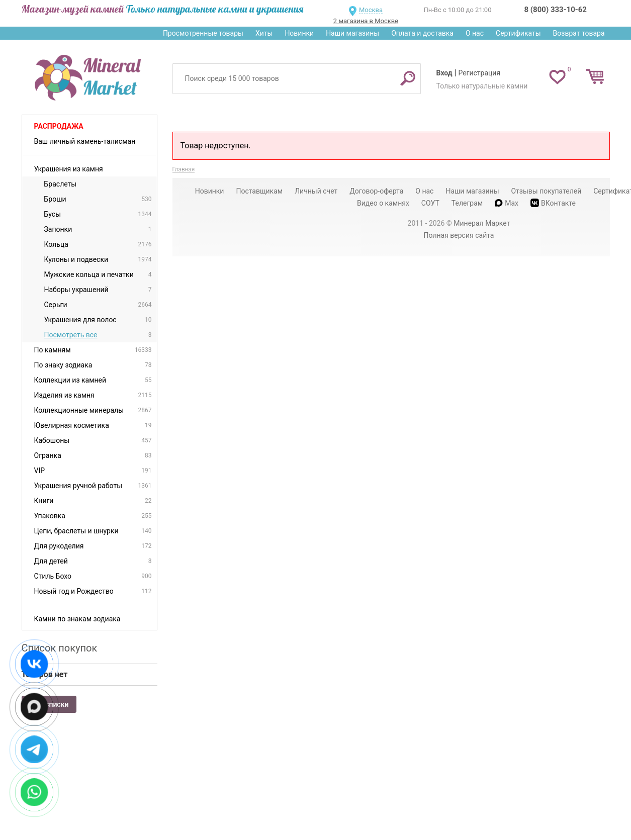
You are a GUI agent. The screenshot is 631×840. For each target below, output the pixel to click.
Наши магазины (352, 33)
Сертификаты (518, 33)
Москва (371, 10)
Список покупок (60, 648)
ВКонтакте (553, 203)
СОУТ (430, 203)
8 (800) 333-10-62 (556, 10)
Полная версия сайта (459, 235)
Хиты (264, 33)
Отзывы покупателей (546, 191)
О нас (475, 33)
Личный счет (316, 191)
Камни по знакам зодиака (77, 619)
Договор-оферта (376, 191)
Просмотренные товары (203, 33)
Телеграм (467, 203)
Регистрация (479, 73)
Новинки (299, 33)
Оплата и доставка (422, 33)
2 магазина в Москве (366, 21)
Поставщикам (259, 191)
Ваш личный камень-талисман (85, 141)
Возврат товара (579, 33)
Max (507, 203)
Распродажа (59, 126)
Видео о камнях (383, 203)
